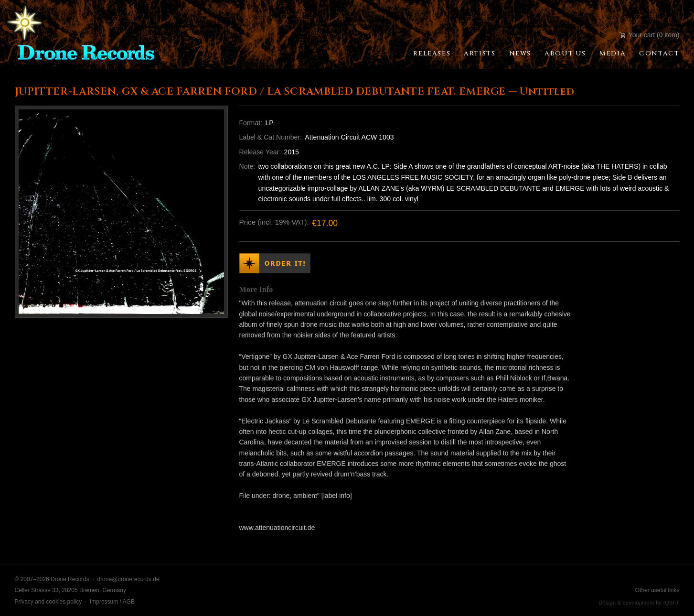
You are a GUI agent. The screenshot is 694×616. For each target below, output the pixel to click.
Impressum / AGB (112, 602)
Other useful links (657, 590)
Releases (432, 54)
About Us (565, 54)
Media (613, 54)
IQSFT (672, 603)
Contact (659, 54)
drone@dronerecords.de (128, 579)
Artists (480, 54)
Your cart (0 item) (649, 35)
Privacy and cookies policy (48, 602)
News (520, 54)
